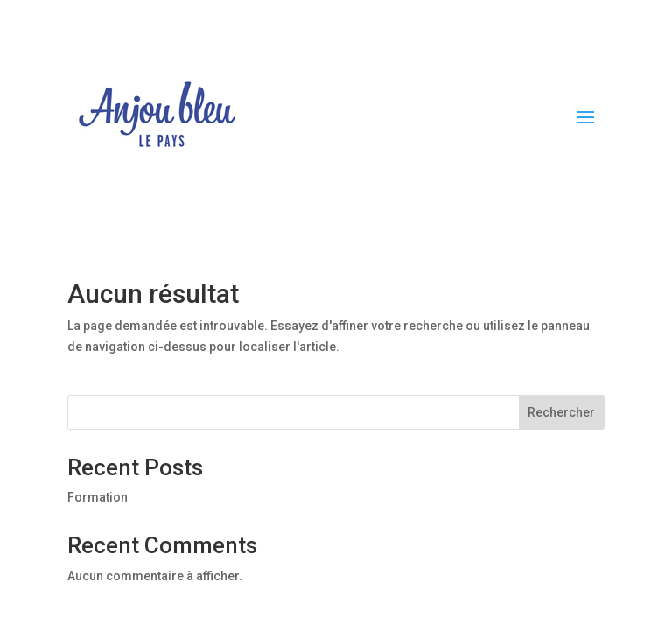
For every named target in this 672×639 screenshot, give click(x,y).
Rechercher (561, 412)
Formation (98, 497)
